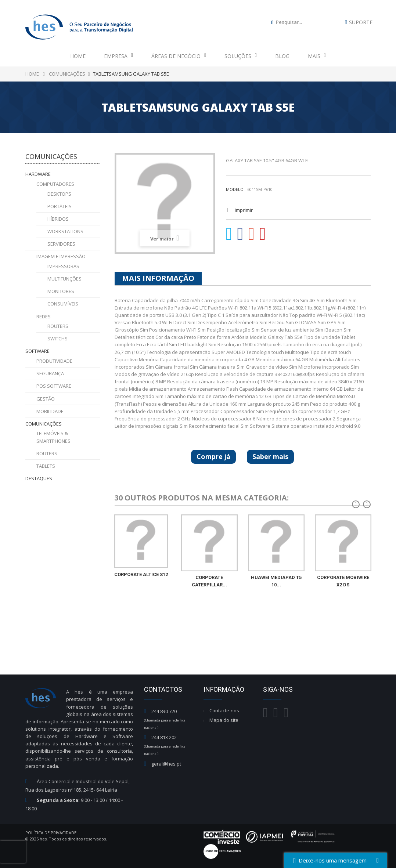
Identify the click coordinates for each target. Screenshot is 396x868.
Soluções (241, 56)
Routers (58, 326)
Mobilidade (50, 411)
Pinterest (263, 234)
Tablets (46, 466)
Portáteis (60, 206)
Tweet (229, 234)
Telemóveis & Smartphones (53, 437)
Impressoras (63, 266)
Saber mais (270, 456)
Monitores (61, 291)
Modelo (235, 189)
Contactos (163, 689)
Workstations (65, 231)
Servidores (61, 244)
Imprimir (244, 210)
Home (78, 56)
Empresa (118, 56)
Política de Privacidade (51, 833)
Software (37, 351)
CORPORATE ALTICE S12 (141, 574)
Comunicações (44, 424)
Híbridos (58, 219)
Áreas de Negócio (179, 56)
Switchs (57, 339)
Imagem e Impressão (61, 256)
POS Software (54, 386)
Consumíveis (63, 304)
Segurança (50, 373)
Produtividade (54, 361)
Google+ (252, 234)
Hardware (38, 174)
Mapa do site (224, 720)
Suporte (361, 22)
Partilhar (240, 234)
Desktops (59, 194)
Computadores (55, 184)
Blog (282, 56)
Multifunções (64, 279)
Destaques (39, 478)
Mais (317, 56)
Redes (44, 317)
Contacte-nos (224, 710)
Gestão (46, 399)
